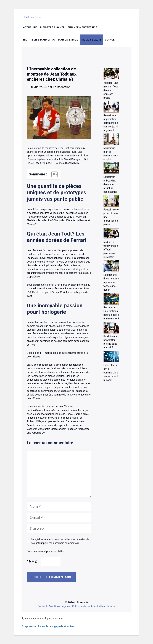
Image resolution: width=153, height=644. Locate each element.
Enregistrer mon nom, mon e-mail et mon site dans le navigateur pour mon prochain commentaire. (60, 542)
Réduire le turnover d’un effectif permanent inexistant (111, 251)
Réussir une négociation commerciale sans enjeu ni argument (111, 124)
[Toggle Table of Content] (53, 176)
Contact (42, 608)
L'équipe (111, 608)
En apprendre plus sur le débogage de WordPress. (49, 628)
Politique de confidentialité (88, 608)
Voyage (110, 41)
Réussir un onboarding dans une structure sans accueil (110, 186)
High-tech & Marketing (39, 41)
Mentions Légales (59, 608)
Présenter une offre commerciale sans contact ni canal (111, 374)
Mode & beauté (92, 41)
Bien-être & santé (52, 29)
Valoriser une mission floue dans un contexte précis (111, 92)
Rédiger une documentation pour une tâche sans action (111, 284)
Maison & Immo (68, 41)
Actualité (30, 29)
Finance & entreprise (82, 29)
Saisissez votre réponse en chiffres (46, 552)
